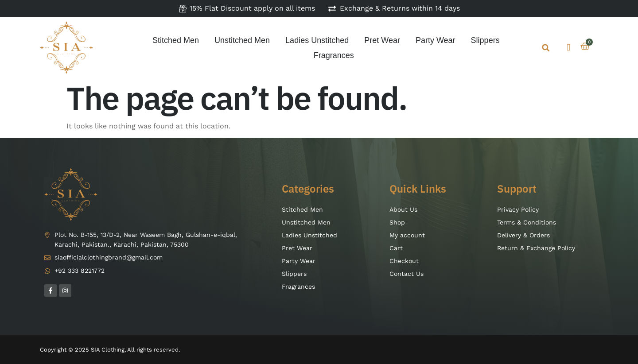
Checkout (404, 261)
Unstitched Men (242, 40)
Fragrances (334, 55)
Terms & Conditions (527, 222)
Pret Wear (382, 40)
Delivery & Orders (523, 235)
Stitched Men (176, 40)
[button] (546, 48)
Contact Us (407, 274)
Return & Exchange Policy (536, 248)
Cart (396, 248)
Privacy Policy (518, 209)
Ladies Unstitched (317, 40)
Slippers (485, 40)
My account (407, 235)
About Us (403, 209)
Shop (397, 222)
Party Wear (436, 40)
